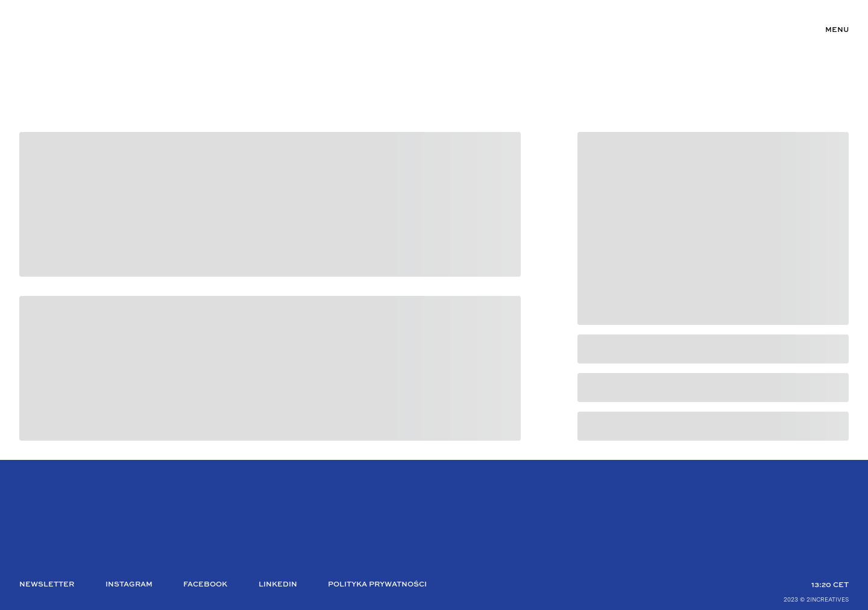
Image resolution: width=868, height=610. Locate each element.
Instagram (129, 585)
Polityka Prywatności (377, 585)
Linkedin (278, 585)
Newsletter (47, 585)
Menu (837, 30)
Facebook (205, 585)
